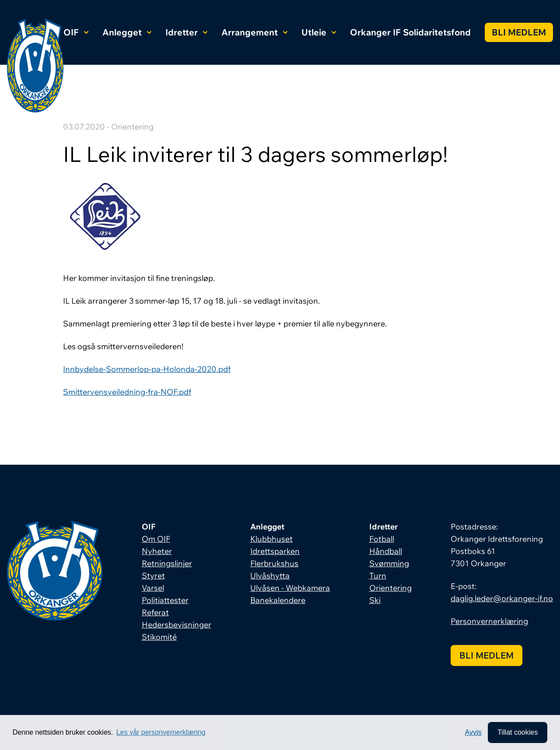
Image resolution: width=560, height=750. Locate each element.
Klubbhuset (271, 539)
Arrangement (254, 32)
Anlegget (127, 32)
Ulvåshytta (270, 576)
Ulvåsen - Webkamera (290, 588)
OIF (76, 32)
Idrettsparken (275, 551)
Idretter (186, 32)
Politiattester (165, 600)
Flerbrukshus (274, 563)
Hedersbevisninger (177, 625)
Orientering (390, 588)
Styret (153, 576)
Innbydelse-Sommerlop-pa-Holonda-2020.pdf (147, 369)
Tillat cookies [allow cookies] (518, 732)
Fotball (382, 539)
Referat (155, 612)
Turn (378, 576)
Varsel (153, 588)
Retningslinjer (167, 563)
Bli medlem (519, 32)
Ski (375, 600)
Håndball (386, 551)
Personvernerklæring (489, 621)
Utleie (319, 32)
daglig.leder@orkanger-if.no (502, 598)
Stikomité (159, 637)
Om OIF (156, 539)
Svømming (389, 563)
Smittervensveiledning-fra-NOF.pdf (127, 392)
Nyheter (157, 551)
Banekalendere (278, 600)
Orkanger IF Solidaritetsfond (410, 32)
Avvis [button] (473, 732)
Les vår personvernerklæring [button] (161, 732)
